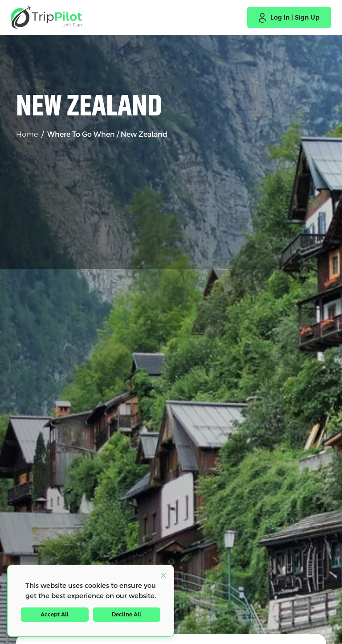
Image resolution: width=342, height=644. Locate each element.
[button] (289, 17)
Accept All (55, 615)
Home (27, 134)
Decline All (126, 615)
